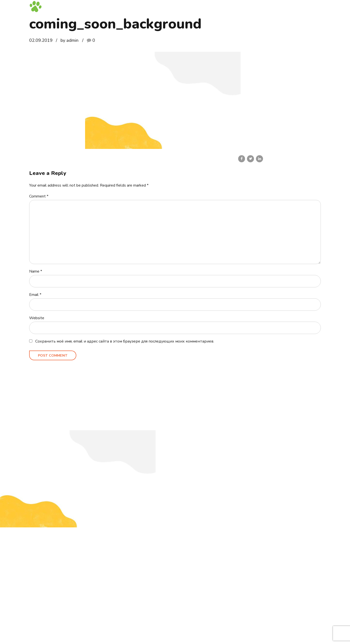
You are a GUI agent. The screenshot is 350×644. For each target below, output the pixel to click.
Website (37, 318)
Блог (279, 6)
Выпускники (238, 6)
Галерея (262, 6)
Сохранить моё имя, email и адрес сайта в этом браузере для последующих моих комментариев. (125, 341)
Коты (201, 6)
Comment (39, 196)
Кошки (217, 6)
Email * (35, 295)
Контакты (297, 6)
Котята (184, 6)
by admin (70, 40)
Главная (165, 6)
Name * (36, 271)
